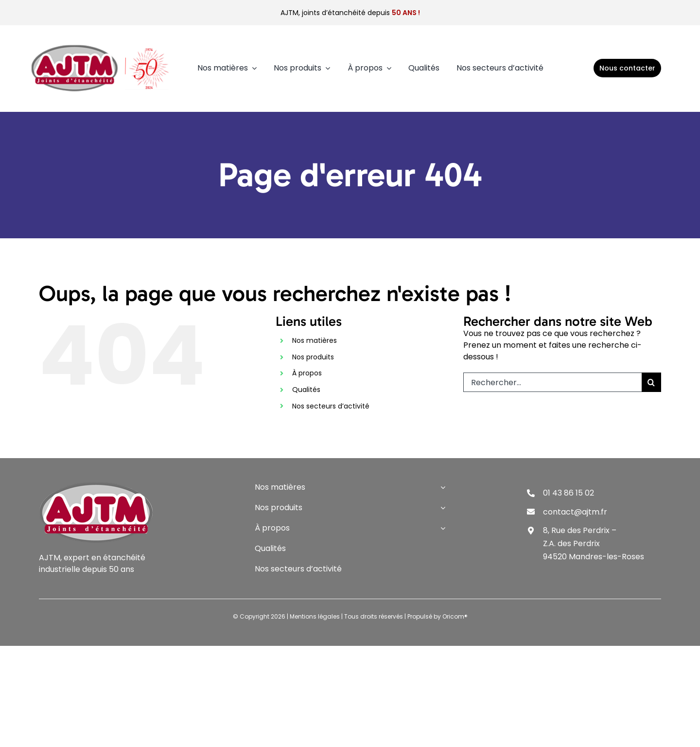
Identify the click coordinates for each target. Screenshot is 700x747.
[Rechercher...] (552, 382)
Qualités (306, 390)
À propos (307, 373)
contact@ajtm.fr (575, 512)
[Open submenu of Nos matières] (441, 487)
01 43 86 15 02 (569, 493)
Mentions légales (315, 616)
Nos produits (313, 357)
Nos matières (315, 340)
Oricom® (455, 616)
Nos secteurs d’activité (331, 406)
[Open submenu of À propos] (441, 528)
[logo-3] (100, 44)
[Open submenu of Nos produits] (441, 508)
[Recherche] (651, 382)
